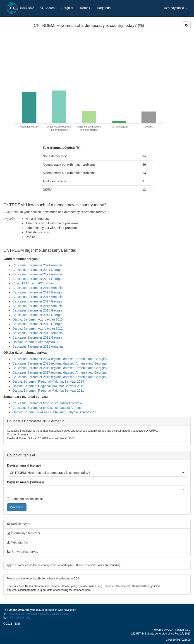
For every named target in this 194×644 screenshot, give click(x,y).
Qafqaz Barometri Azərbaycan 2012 (38, 328)
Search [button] (48, 8)
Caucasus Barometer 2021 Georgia (37, 279)
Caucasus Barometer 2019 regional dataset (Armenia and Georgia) (60, 368)
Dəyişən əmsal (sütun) (24, 482)
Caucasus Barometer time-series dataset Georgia (47, 403)
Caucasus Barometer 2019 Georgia (37, 292)
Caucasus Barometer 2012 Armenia (38, 333)
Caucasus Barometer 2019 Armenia (38, 288)
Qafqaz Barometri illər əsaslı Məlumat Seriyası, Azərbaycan (54, 412)
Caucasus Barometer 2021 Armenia (38, 274)
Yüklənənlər (18, 542)
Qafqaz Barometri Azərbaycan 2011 (38, 342)
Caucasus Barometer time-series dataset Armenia (47, 408)
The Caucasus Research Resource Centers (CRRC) (38, 614)
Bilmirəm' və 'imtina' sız (26, 499)
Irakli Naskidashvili (18, 618)
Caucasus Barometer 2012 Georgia (37, 324)
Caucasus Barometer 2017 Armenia (38, 297)
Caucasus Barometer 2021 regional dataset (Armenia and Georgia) (60, 363)
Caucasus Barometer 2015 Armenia (38, 306)
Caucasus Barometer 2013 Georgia (37, 315)
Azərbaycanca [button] (176, 8)
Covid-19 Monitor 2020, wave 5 (34, 283)
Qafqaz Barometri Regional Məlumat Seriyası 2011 (48, 391)
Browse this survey (23, 552)
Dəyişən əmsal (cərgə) (24, 465)
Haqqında (104, 8)
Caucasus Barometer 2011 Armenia (38, 346)
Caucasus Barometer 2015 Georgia (37, 310)
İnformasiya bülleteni (23, 533)
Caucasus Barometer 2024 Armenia (38, 265)
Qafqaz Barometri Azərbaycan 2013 (38, 319)
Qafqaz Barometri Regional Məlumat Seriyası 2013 (48, 381)
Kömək (85, 8)
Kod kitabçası (19, 524)
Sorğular (67, 8)
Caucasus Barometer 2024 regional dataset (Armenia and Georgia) (60, 359)
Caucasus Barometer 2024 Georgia (37, 270)
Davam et (17, 507)
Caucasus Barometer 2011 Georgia (37, 337)
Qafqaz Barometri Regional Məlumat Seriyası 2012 (48, 386)
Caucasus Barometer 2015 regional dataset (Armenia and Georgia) (60, 377)
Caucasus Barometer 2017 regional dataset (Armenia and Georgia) (60, 372)
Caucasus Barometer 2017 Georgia (37, 301)
